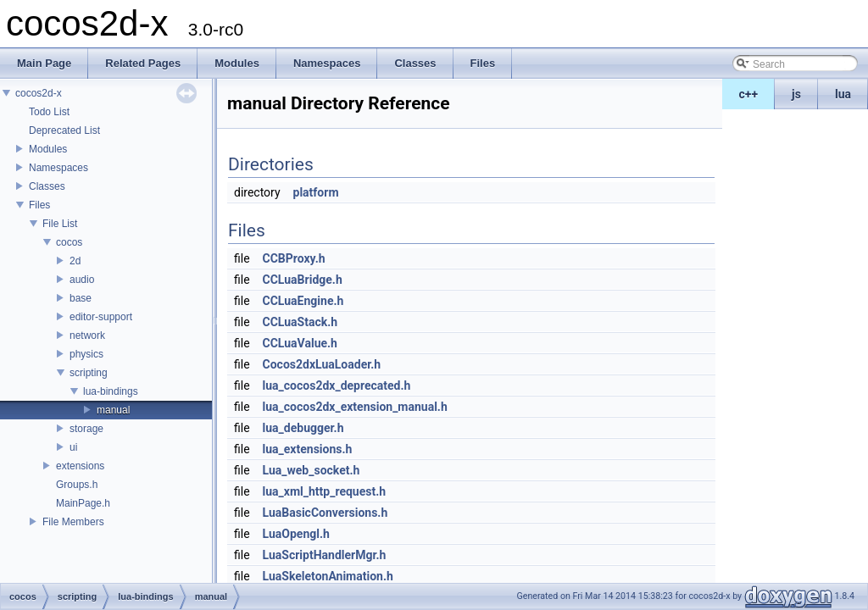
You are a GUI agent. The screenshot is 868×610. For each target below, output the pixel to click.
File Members (73, 522)
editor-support (101, 317)
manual (113, 410)
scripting (89, 373)
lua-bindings (111, 391)
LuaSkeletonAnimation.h (328, 576)
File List (60, 224)
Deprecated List (64, 130)
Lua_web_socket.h (312, 470)
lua (843, 94)
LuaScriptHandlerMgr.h (325, 555)
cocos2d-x (39, 93)
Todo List (49, 112)
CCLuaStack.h (300, 322)
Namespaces (58, 168)
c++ (749, 94)
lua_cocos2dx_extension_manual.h (355, 407)
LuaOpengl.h (296, 534)
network (87, 335)
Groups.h (77, 485)
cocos (69, 242)
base (81, 298)
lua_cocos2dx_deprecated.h (337, 385)
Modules (48, 149)
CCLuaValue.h (300, 343)
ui (73, 447)
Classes (47, 186)
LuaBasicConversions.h (325, 513)
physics (86, 354)
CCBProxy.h (294, 258)
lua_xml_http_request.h (325, 491)
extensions (80, 466)
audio (82, 280)
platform (316, 192)
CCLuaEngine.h (303, 301)
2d (75, 261)
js (796, 94)
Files (39, 205)
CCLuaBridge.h (303, 280)
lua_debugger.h (303, 428)
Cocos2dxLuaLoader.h (322, 364)
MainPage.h (83, 503)
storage (86, 429)
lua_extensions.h (308, 449)
